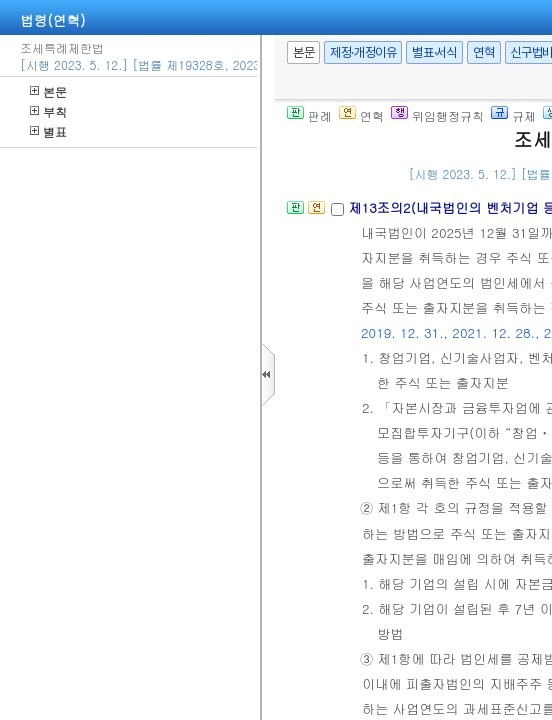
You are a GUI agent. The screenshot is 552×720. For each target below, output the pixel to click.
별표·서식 (434, 52)
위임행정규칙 (437, 115)
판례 (309, 115)
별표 (48, 131)
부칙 (48, 111)
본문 (48, 91)
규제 (513, 115)
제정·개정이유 (363, 52)
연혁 (483, 52)
